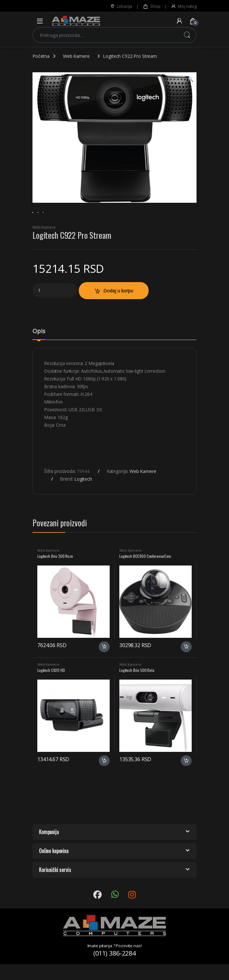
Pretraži (187, 35)
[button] (191, 79)
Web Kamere (76, 56)
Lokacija (121, 6)
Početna (41, 56)
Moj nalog (184, 6)
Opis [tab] (39, 350)
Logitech (83, 498)
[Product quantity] (55, 309)
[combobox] (105, 35)
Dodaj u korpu (118, 309)
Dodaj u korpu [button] (104, 665)
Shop (151, 6)
